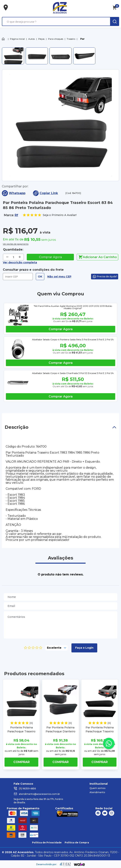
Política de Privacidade (47, 843)
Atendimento (97, 792)
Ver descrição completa (20, 262)
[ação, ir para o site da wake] (79, 864)
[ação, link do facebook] (98, 813)
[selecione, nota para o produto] (57, 648)
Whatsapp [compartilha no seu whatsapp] (14, 193)
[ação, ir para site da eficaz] (65, 864)
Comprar (21, 762)
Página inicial (17, 39)
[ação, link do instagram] (112, 813)
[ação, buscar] (115, 21)
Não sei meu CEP (59, 277)
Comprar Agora (50, 257)
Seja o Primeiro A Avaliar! (50, 215)
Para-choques (56, 39)
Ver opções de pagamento (16, 244)
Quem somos (97, 788)
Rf (16, 215)
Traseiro (71, 39)
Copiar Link (45, 193)
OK (40, 277)
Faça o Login (84, 648)
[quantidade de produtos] (13, 257)
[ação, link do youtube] (105, 813)
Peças (41, 39)
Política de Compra (77, 843)
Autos (31, 39)
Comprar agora (61, 329)
